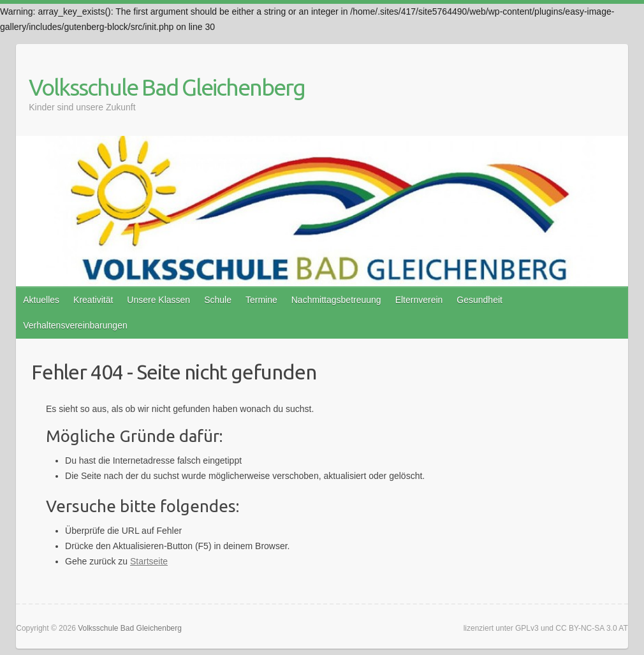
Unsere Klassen (158, 300)
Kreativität (93, 300)
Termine (261, 300)
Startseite (149, 561)
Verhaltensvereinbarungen (75, 325)
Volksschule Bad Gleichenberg (167, 87)
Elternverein (419, 300)
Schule (218, 300)
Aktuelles (41, 300)
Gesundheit (479, 300)
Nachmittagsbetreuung (336, 300)
